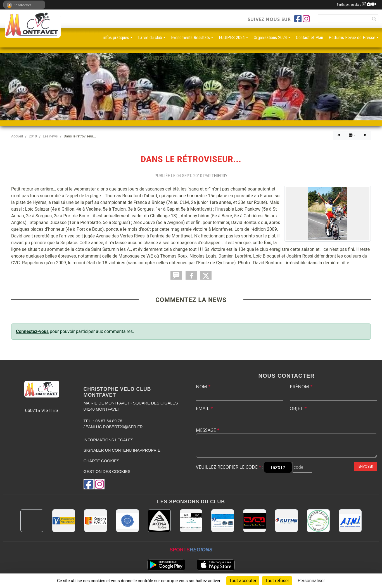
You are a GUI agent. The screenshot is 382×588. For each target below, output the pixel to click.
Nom (203, 387)
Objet (298, 408)
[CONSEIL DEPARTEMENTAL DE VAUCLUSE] (64, 521)
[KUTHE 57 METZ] (286, 521)
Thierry (220, 176)
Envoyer (366, 466)
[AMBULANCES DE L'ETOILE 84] (223, 521)
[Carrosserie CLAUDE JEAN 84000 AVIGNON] (318, 521)
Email (204, 408)
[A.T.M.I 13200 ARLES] (350, 521)
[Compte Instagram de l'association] (306, 19)
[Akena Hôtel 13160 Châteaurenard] (159, 521)
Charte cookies (101, 461)
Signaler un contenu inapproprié (122, 450)
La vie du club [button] (150, 38)
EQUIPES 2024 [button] (232, 38)
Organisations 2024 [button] (270, 38)
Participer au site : (356, 4)
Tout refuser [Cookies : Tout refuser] (277, 581)
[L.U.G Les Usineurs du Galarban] (127, 521)
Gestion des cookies (107, 472)
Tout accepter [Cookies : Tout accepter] (243, 581)
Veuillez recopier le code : (230, 467)
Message (208, 430)
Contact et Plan (309, 38)
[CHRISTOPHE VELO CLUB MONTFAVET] (255, 521)
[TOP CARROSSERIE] (191, 521)
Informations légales (109, 440)
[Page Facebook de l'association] (298, 19)
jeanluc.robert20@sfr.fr (113, 427)
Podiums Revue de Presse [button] (352, 38)
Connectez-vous (32, 331)
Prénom (301, 387)
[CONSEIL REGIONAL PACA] (96, 521)
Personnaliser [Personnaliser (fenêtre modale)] (311, 581)
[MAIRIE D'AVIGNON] (32, 521)
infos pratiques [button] (116, 38)
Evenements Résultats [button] (190, 38)
